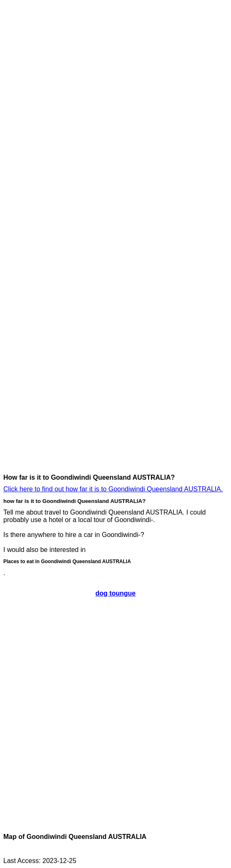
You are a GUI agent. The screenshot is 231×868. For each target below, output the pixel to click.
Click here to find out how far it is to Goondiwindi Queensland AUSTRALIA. (113, 489)
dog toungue (115, 593)
